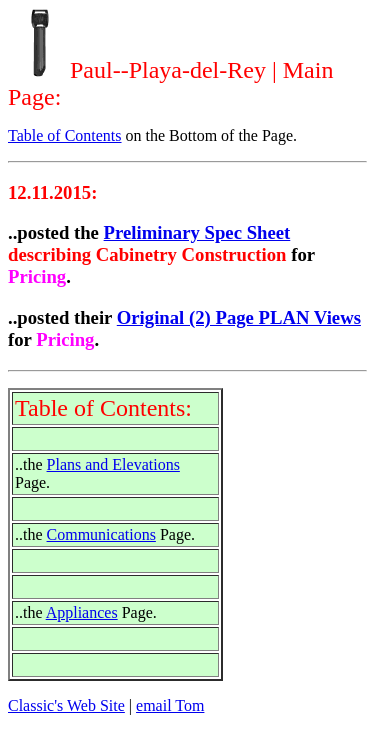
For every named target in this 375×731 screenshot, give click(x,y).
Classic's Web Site (66, 705)
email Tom (170, 705)
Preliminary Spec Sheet (197, 232)
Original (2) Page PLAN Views (239, 317)
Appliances (82, 612)
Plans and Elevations (113, 464)
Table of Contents (65, 135)
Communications (101, 534)
